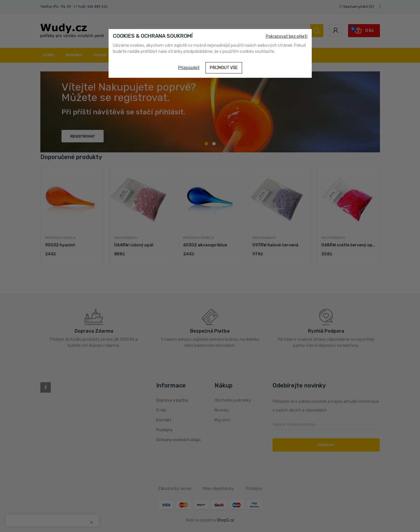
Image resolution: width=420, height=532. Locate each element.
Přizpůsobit (189, 68)
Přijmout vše (224, 68)
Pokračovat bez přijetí (287, 36)
